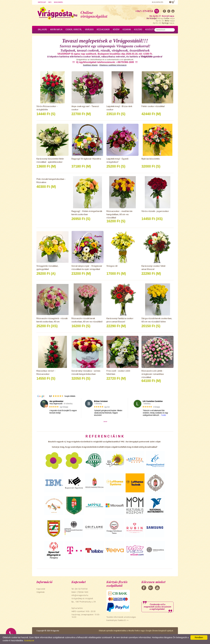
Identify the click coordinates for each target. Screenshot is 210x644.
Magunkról (58, 2)
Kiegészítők (151, 30)
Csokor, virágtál (74, 30)
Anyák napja (56, 30)
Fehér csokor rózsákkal (153, 106)
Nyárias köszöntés (151, 159)
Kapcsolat (42, 2)
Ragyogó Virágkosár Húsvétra (86, 159)
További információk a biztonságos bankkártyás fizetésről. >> (121, 619)
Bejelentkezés (157, 2)
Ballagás (43, 30)
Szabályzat (29, 640)
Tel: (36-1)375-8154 (79, 589)
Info (50, 2)
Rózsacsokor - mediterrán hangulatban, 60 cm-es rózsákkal (119, 214)
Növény (116, 30)
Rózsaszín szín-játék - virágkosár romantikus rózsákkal (153, 374)
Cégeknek (40, 592)
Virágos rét (112, 266)
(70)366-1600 (83, 592)
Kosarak (127, 30)
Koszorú (138, 30)
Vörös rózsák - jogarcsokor (155, 211)
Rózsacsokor (103, 30)
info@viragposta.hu (80, 595)
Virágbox (89, 30)
